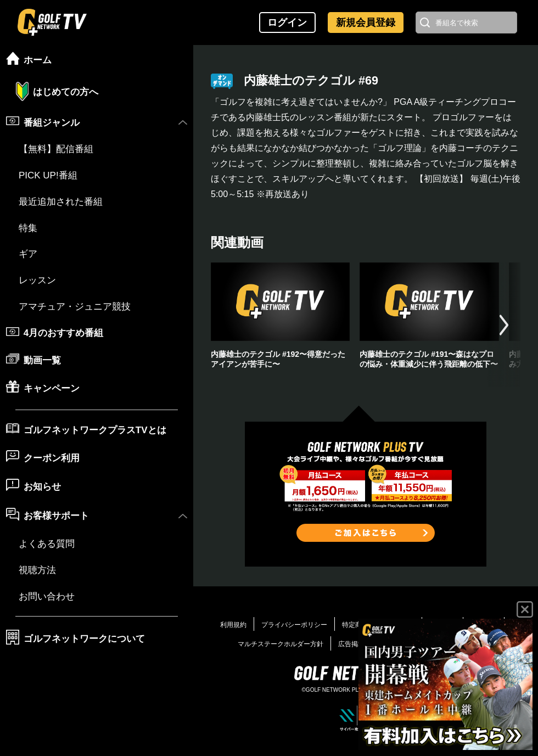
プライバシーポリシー (294, 625)
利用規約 (233, 625)
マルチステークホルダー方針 (281, 644)
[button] (504, 325)
